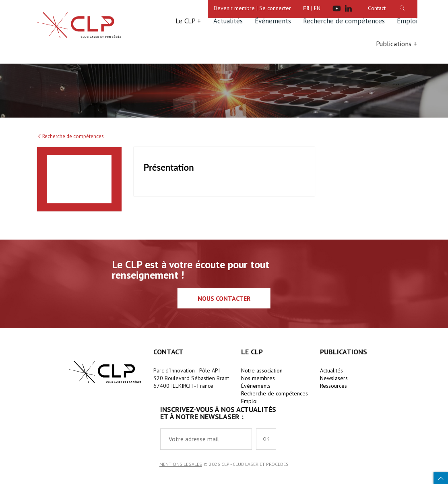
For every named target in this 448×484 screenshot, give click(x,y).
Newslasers (334, 378)
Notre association (262, 370)
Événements (273, 21)
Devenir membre (234, 8)
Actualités (228, 21)
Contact (377, 8)
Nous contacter (224, 298)
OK (266, 439)
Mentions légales (181, 464)
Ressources (333, 386)
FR (306, 8)
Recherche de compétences (344, 21)
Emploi (407, 21)
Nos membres (258, 378)
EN (317, 8)
